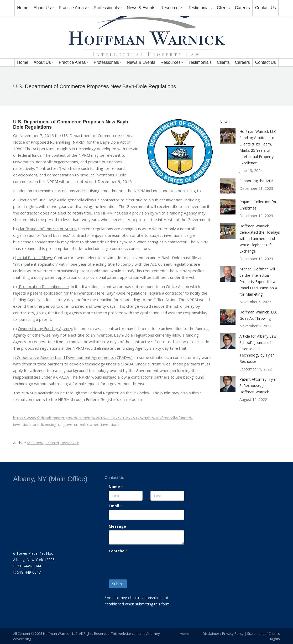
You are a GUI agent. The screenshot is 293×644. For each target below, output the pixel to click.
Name (116, 487)
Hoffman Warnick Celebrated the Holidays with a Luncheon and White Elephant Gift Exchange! (260, 239)
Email (115, 506)
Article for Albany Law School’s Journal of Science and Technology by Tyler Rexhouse (258, 349)
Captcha (118, 551)
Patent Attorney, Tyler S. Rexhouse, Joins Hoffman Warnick (258, 386)
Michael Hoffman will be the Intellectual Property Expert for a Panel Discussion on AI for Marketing (259, 282)
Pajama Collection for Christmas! (258, 205)
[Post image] (228, 136)
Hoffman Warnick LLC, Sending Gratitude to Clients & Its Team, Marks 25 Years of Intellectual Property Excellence (258, 147)
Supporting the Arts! (256, 181)
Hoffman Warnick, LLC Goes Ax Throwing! (258, 315)
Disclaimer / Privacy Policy (223, 633)
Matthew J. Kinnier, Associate (53, 443)
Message (117, 526)
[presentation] (147, 565)
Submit (118, 584)
